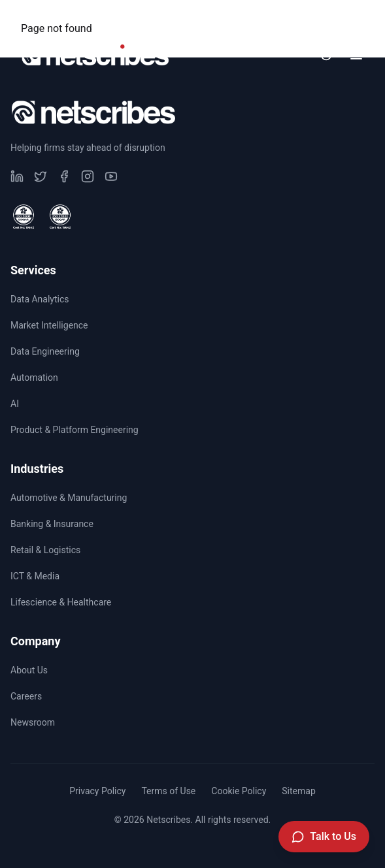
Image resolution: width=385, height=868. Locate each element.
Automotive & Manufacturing (69, 498)
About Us (29, 670)
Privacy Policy (97, 791)
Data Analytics (40, 299)
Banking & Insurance (52, 524)
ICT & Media (35, 576)
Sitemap (298, 791)
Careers (250, 17)
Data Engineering (45, 351)
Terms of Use (168, 791)
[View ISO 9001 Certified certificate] (24, 217)
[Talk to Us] (324, 837)
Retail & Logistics (45, 550)
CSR (182, 17)
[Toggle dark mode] (326, 55)
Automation (34, 378)
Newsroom (332, 17)
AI (15, 404)
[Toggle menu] (356, 55)
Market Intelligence (49, 325)
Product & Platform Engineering (75, 430)
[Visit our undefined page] (17, 176)
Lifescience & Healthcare (61, 602)
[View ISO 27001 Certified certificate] (60, 217)
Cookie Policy (239, 791)
